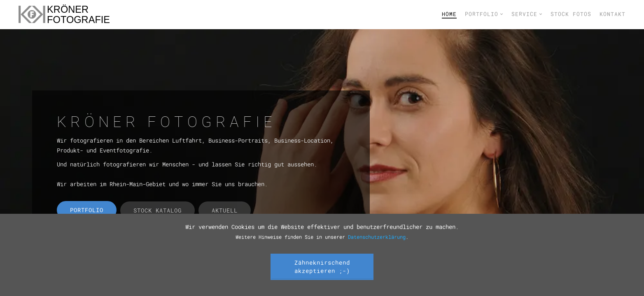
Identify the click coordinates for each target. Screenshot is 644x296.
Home (449, 14)
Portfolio (484, 14)
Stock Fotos (571, 14)
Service (527, 14)
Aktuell (225, 210)
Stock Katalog (157, 210)
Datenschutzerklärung (377, 237)
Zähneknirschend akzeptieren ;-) (322, 267)
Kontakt (612, 14)
